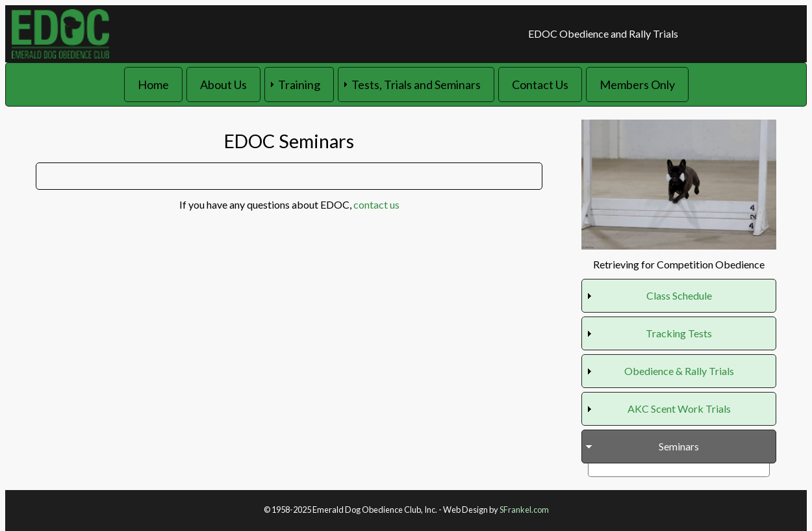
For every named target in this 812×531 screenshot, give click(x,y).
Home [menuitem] (153, 84)
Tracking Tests (679, 333)
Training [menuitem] (299, 84)
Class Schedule (679, 295)
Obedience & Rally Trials (679, 371)
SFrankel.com (524, 510)
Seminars (679, 446)
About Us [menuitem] (223, 84)
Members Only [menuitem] (637, 84)
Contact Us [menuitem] (540, 84)
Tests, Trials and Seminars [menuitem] (416, 84)
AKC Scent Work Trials (679, 408)
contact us (376, 204)
